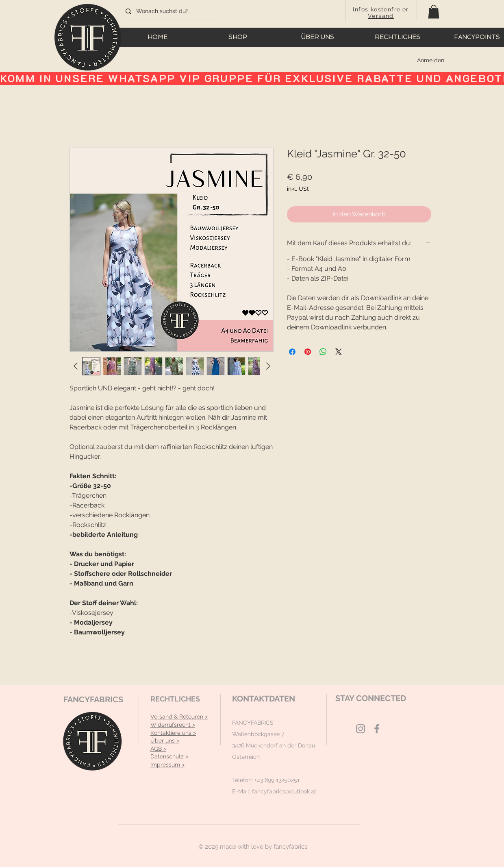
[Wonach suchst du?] (167, 11)
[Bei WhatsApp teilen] (323, 352)
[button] (434, 12)
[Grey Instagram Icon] (361, 729)
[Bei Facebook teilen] (292, 352)
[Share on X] (339, 352)
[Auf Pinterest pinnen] (308, 352)
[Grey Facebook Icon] (377, 729)
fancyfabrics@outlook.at (284, 791)
